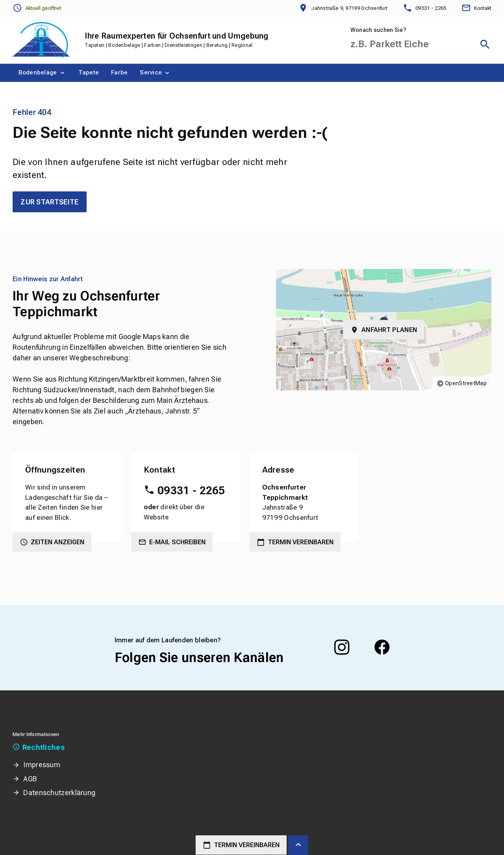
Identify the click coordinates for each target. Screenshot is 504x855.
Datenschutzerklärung (59, 793)
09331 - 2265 (191, 491)
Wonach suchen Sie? (378, 30)
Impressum (42, 765)
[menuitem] (42, 73)
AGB (30, 779)
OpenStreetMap (466, 383)
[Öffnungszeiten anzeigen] (37, 8)
